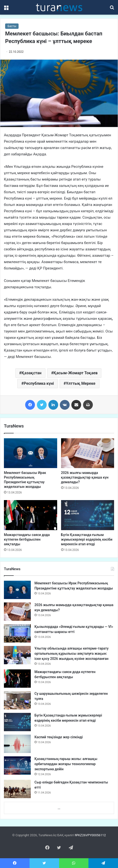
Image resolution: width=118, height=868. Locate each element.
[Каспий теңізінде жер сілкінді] (17, 744)
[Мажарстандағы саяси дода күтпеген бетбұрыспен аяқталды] (31, 515)
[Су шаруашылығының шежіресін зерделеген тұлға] (17, 700)
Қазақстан (32, 373)
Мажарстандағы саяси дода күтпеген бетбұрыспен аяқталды (27, 539)
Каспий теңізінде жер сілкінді (59, 737)
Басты (12, 26)
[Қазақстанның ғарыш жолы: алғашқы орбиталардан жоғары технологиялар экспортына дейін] (17, 766)
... (59, 808)
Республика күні (39, 383)
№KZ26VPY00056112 (90, 835)
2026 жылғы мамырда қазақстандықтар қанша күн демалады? (85, 477)
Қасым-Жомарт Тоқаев (76, 373)
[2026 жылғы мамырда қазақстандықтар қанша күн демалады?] (88, 453)
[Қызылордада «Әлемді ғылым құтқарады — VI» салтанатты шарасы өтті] (17, 633)
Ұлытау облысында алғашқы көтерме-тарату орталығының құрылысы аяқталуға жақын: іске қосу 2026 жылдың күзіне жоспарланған (71, 654)
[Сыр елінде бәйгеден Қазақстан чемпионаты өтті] (17, 789)
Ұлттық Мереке (81, 383)
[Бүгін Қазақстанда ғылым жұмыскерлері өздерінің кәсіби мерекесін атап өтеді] (88, 515)
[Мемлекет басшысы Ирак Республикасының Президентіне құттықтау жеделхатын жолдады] (31, 453)
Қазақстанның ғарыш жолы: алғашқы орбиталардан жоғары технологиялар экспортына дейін (66, 764)
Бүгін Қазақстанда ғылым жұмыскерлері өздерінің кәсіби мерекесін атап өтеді (87, 539)
